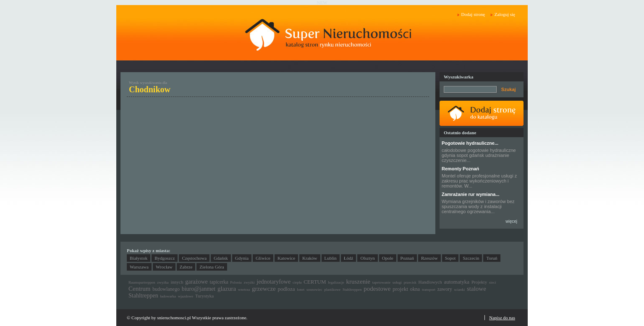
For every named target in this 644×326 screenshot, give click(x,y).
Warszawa (139, 267)
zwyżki (249, 282)
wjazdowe (186, 296)
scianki (460, 289)
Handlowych (430, 282)
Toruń (492, 258)
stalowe (476, 289)
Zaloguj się (505, 14)
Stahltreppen (352, 289)
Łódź (349, 258)
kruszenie (358, 282)
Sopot (450, 258)
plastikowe (332, 289)
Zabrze (186, 267)
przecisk (410, 282)
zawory (445, 289)
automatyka (457, 282)
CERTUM (315, 282)
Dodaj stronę (473, 14)
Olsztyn (367, 258)
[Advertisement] (207, 162)
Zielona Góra (212, 267)
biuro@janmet (199, 289)
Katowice (286, 258)
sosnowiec (314, 289)
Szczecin (471, 258)
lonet (301, 289)
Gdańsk (221, 258)
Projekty (479, 282)
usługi (397, 282)
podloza (286, 289)
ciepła (297, 282)
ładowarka (168, 296)
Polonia (236, 282)
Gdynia (242, 258)
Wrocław (164, 267)
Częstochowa (194, 258)
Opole (388, 258)
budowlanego (166, 289)
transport (429, 289)
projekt (400, 289)
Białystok (139, 258)
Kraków (310, 258)
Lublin (331, 258)
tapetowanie (381, 282)
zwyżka (163, 282)
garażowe (196, 282)
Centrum (140, 289)
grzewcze (264, 289)
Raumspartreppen (142, 282)
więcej (511, 221)
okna (415, 289)
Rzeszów (429, 258)
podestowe (377, 289)
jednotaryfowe (274, 282)
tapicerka (219, 282)
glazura (227, 289)
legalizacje (336, 282)
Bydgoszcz (165, 258)
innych (177, 282)
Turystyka (204, 296)
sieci (493, 282)
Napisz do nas (502, 318)
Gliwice (263, 258)
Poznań (407, 258)
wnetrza (244, 289)
